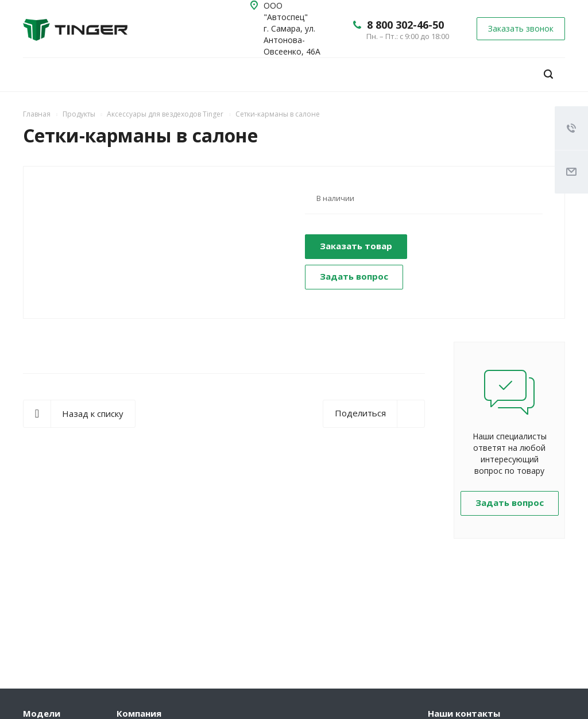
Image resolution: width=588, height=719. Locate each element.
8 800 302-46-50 (405, 25)
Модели (42, 713)
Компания (139, 713)
